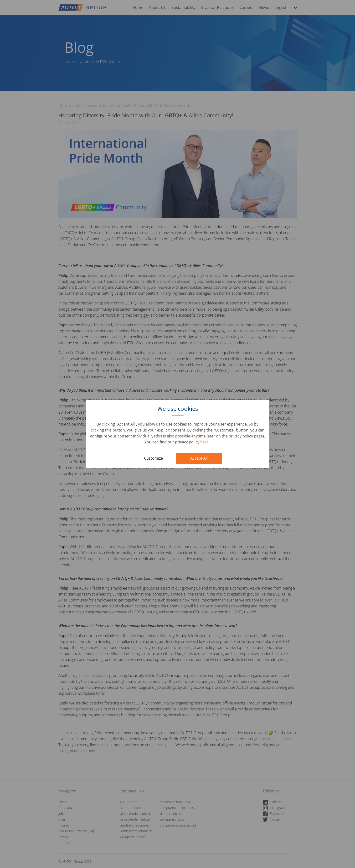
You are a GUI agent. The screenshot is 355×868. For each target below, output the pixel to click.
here (205, 442)
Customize (153, 458)
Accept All (199, 458)
